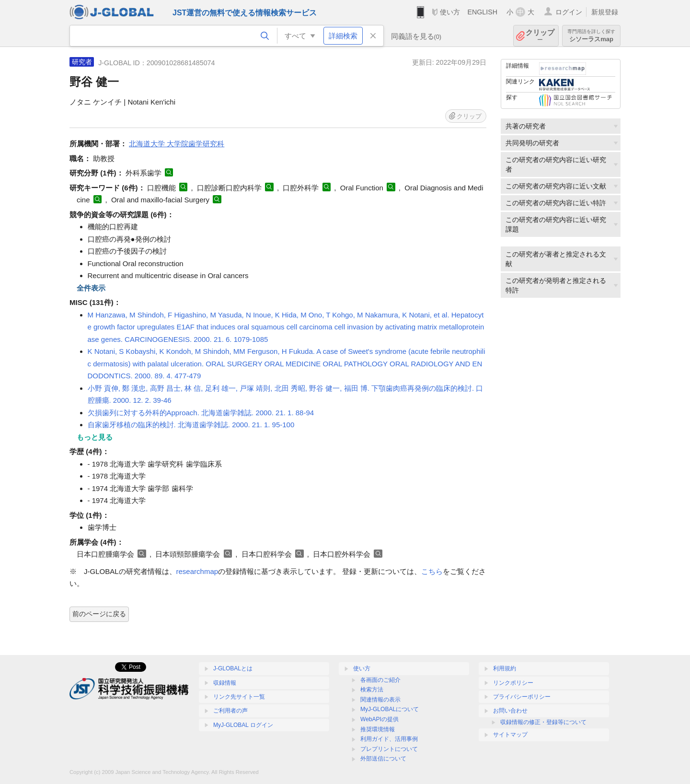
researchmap (197, 571)
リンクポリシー (513, 683)
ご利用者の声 (230, 711)
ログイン (569, 12)
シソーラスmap (591, 36)
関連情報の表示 (380, 700)
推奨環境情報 (378, 729)
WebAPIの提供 (379, 719)
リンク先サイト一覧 (239, 697)
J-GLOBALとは (233, 668)
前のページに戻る (99, 614)
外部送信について (383, 759)
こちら (432, 571)
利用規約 (505, 668)
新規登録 (605, 12)
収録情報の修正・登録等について (543, 722)
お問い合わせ (510, 711)
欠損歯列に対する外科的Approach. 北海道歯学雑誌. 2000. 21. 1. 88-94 (201, 413)
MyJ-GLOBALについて (390, 709)
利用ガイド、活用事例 (389, 739)
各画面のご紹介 (380, 680)
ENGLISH (482, 12)
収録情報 (225, 683)
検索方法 (372, 690)
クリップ (540, 36)
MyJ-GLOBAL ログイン (243, 725)
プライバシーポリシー (522, 697)
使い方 (450, 12)
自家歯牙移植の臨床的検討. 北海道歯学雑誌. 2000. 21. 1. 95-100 (191, 425)
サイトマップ (510, 735)
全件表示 (91, 288)
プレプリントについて (389, 749)
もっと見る (95, 437)
